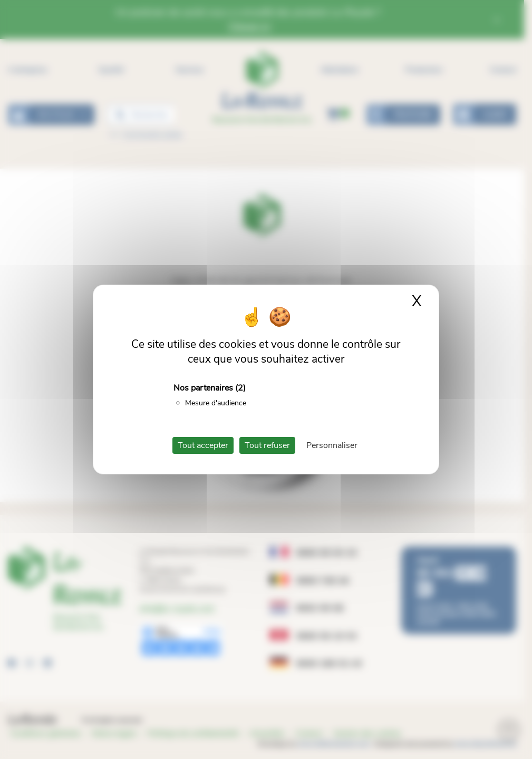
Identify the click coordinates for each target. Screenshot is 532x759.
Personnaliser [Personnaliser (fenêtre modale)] (332, 445)
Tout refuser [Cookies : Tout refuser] (267, 445)
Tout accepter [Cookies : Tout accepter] (203, 445)
